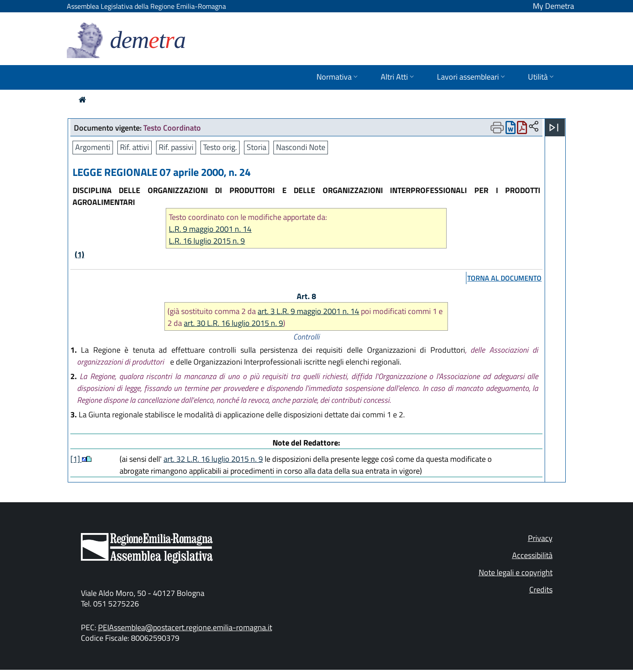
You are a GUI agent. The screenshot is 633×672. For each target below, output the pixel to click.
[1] (76, 459)
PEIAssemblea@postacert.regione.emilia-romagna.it (185, 627)
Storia (256, 147)
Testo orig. (220, 147)
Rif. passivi (176, 147)
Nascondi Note (301, 147)
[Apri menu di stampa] (497, 128)
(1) (80, 254)
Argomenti (93, 147)
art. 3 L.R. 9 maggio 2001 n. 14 (308, 311)
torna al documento (504, 278)
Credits (541, 590)
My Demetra (553, 6)
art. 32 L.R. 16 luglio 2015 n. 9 (213, 459)
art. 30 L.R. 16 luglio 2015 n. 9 (233, 323)
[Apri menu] (554, 128)
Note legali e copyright (516, 572)
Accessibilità (532, 555)
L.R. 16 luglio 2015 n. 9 (207, 241)
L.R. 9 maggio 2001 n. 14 (210, 229)
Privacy (540, 538)
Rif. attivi (135, 147)
